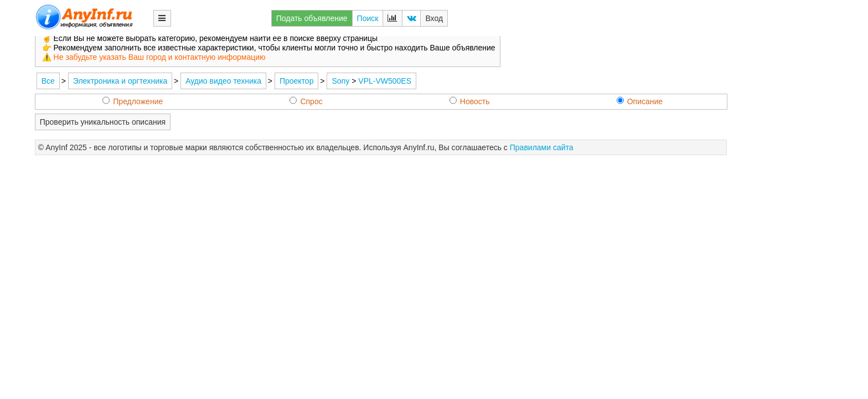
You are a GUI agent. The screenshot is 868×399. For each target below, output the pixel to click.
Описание (640, 101)
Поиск (368, 18)
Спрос (306, 101)
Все (48, 81)
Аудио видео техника (223, 81)
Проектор (297, 81)
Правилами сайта (542, 147)
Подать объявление (312, 18)
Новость (470, 101)
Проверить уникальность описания (103, 122)
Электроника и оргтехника (120, 81)
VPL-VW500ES (385, 81)
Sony (340, 81)
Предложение (133, 101)
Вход (434, 18)
